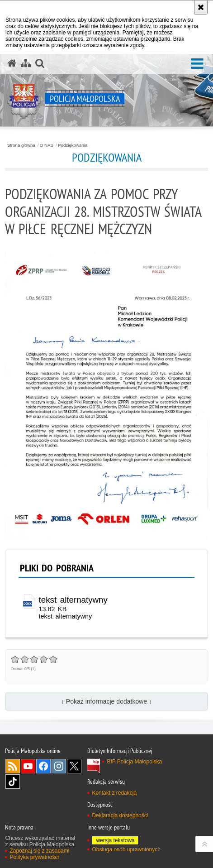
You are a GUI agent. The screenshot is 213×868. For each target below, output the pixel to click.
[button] (197, 64)
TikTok (13, 782)
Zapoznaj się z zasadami (39, 851)
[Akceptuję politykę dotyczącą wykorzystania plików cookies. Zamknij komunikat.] (201, 7)
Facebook (43, 766)
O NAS (47, 145)
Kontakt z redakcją (114, 793)
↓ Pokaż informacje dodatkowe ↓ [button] (106, 701)
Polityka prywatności (34, 857)
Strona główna (21, 145)
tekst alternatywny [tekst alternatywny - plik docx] (73, 600)
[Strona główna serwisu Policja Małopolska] (12, 63)
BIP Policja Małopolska (134, 762)
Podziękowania (73, 145)
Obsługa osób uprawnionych (126, 849)
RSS (13, 766)
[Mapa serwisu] (26, 63)
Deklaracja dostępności (120, 815)
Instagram (59, 766)
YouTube (28, 766)
